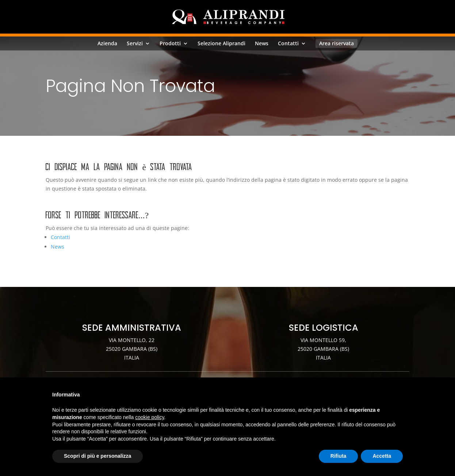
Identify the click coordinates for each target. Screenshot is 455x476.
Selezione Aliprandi (221, 43)
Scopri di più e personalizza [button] (97, 456)
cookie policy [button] (150, 417)
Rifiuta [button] (339, 456)
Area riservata (337, 43)
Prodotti (170, 43)
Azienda (107, 43)
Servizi (135, 43)
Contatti (288, 43)
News (262, 43)
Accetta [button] (382, 456)
